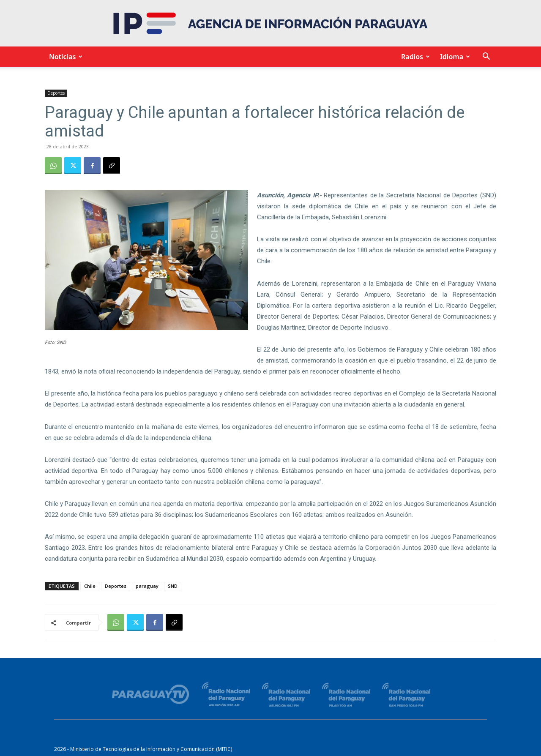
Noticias (64, 57)
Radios (414, 57)
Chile (90, 586)
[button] (486, 57)
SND (173, 586)
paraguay (147, 586)
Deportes (56, 93)
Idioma (454, 57)
